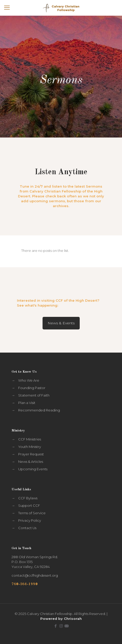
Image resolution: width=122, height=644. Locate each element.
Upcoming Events (33, 469)
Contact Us (27, 528)
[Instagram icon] (61, 626)
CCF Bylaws (28, 498)
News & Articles (31, 462)
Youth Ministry (30, 447)
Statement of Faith (34, 395)
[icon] (67, 626)
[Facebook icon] (56, 626)
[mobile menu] (7, 8)
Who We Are (29, 380)
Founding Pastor (32, 388)
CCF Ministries (30, 439)
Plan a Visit (27, 403)
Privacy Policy (30, 520)
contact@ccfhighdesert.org (35, 575)
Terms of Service (32, 513)
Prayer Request (31, 454)
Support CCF (29, 505)
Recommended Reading (39, 410)
